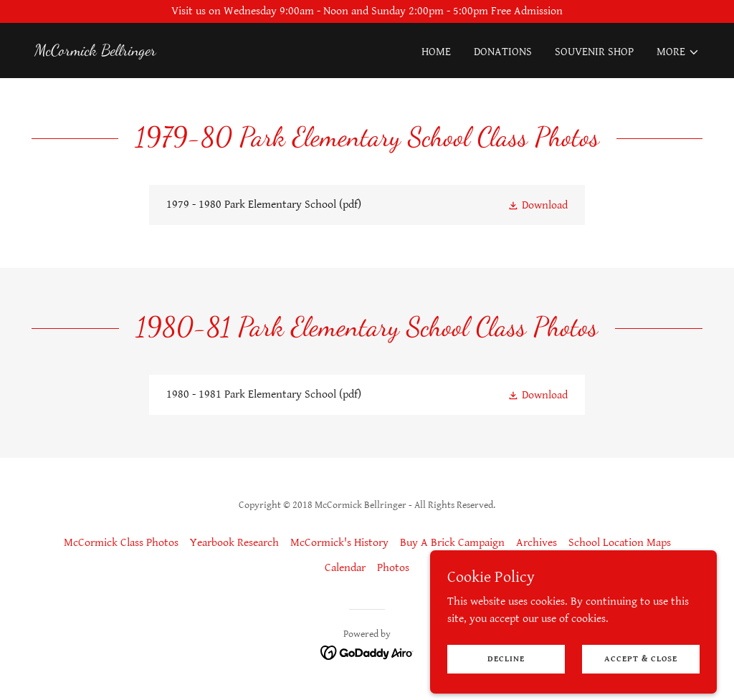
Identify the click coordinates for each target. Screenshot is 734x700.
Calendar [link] (345, 568)
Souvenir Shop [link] (594, 52)
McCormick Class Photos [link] (121, 543)
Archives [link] (537, 543)
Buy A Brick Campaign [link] (452, 543)
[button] (678, 52)
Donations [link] (503, 52)
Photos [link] (393, 568)
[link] (95, 52)
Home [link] (436, 52)
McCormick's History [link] (339, 543)
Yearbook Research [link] (234, 543)
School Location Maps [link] (620, 543)
